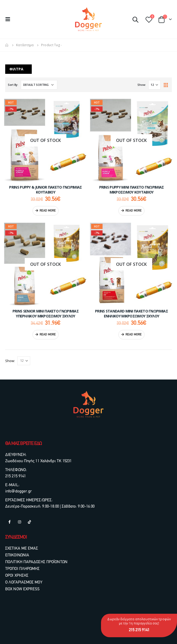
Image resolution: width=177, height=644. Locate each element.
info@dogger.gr (18, 491)
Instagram (20, 522)
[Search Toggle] (135, 19)
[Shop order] (39, 85)
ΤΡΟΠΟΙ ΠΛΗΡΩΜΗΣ (23, 569)
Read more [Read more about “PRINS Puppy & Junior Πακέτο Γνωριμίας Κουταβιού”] (48, 211)
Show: (142, 85)
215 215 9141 (15, 476)
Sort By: (13, 85)
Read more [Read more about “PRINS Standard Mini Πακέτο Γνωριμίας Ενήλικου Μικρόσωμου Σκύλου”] (134, 335)
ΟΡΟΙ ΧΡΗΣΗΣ (17, 576)
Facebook (10, 522)
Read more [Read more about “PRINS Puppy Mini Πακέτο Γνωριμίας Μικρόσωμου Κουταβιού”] (134, 211)
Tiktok (29, 522)
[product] (46, 140)
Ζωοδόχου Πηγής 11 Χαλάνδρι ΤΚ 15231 (39, 461)
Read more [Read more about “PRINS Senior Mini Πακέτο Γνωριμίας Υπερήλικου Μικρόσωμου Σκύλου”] (48, 335)
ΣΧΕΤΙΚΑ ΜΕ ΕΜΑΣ (22, 549)
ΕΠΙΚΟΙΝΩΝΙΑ (17, 555)
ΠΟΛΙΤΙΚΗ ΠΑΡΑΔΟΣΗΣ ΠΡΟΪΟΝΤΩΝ (36, 562)
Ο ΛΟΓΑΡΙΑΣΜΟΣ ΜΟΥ (24, 582)
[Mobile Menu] (9, 19)
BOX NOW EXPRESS (23, 589)
